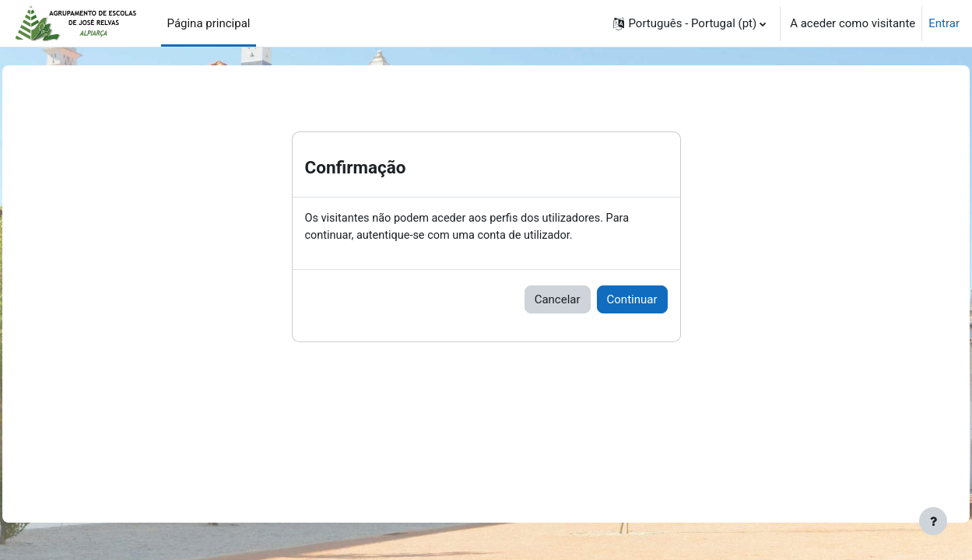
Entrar (944, 23)
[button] (690, 23)
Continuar (632, 300)
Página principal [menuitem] (209, 23)
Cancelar (558, 300)
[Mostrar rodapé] (933, 521)
